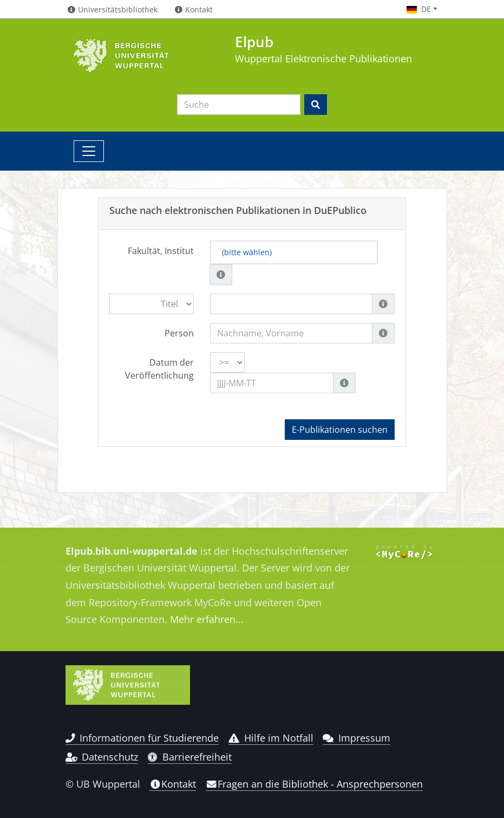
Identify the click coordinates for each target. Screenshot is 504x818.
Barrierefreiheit (190, 757)
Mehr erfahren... (207, 619)
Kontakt (173, 784)
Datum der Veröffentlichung (159, 369)
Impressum (356, 738)
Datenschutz (102, 757)
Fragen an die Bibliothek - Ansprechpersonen (314, 784)
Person (179, 333)
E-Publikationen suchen (340, 430)
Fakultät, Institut (161, 251)
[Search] (239, 105)
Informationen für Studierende (142, 738)
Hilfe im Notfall (271, 738)
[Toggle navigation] (89, 151)
